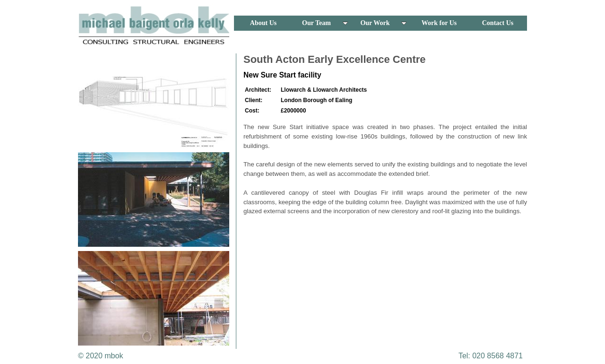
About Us (263, 23)
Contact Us (498, 23)
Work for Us (439, 23)
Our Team (325, 23)
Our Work (383, 23)
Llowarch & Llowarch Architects (324, 90)
